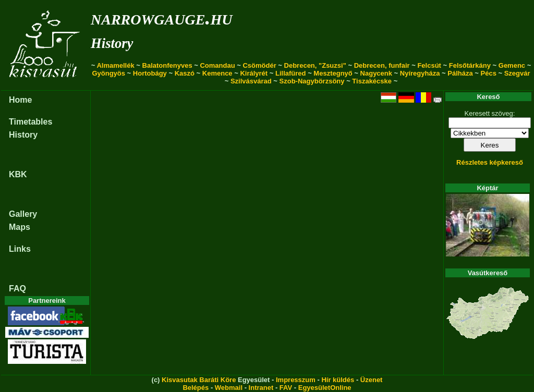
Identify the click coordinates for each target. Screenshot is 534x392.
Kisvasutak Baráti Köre (199, 380)
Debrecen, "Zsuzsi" (315, 65)
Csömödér (259, 65)
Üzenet (372, 380)
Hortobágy (150, 73)
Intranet (261, 388)
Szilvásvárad (251, 81)
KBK (18, 174)
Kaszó (185, 73)
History (112, 43)
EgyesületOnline (325, 388)
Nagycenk (376, 73)
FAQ (17, 289)
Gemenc (512, 65)
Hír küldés (338, 380)
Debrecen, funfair (382, 65)
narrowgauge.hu (161, 17)
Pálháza (460, 73)
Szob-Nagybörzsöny (312, 81)
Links (20, 249)
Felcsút (429, 65)
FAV (286, 388)
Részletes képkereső (490, 162)
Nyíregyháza (420, 73)
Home (20, 100)
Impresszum (296, 380)
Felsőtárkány (470, 65)
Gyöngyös (108, 73)
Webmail (229, 388)
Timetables (31, 122)
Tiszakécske (372, 81)
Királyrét (254, 73)
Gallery (23, 214)
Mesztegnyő (333, 73)
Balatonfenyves (167, 65)
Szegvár (517, 73)
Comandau (217, 65)
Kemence (217, 73)
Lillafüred (291, 73)
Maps (20, 227)
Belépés (196, 388)
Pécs (489, 73)
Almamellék (115, 65)
